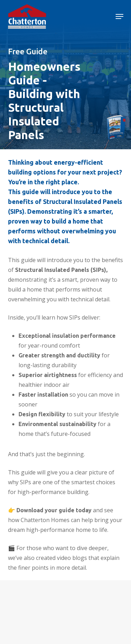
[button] (119, 16)
